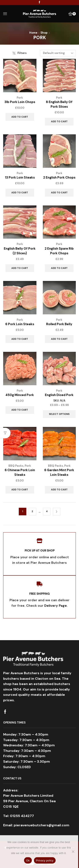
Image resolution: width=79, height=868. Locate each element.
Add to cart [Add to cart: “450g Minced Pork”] (20, 410)
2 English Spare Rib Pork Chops (59, 251)
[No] (73, 851)
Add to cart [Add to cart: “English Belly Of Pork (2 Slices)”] (20, 268)
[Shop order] (58, 53)
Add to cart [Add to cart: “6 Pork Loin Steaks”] (20, 339)
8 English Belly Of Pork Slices (59, 104)
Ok (28, 860)
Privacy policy (45, 860)
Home (33, 33)
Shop (44, 33)
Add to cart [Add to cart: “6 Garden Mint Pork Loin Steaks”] (59, 490)
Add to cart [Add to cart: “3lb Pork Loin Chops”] (20, 117)
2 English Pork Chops (59, 177)
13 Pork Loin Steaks (20, 177)
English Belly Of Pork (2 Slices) (20, 251)
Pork (20, 98)
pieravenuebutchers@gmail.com (42, 825)
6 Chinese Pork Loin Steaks (20, 472)
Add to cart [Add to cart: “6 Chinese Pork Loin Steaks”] (20, 490)
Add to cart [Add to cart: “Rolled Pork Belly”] (59, 339)
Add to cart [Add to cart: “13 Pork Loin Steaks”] (20, 193)
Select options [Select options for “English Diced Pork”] (59, 414)
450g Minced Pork (20, 395)
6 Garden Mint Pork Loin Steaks (59, 472)
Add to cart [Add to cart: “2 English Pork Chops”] (59, 193)
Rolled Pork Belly (59, 324)
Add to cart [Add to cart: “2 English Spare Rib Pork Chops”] (59, 268)
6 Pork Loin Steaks (20, 324)
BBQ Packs (16, 466)
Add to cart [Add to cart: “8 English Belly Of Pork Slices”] (59, 121)
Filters (20, 53)
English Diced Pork (59, 395)
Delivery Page (56, 606)
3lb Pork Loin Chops (20, 102)
